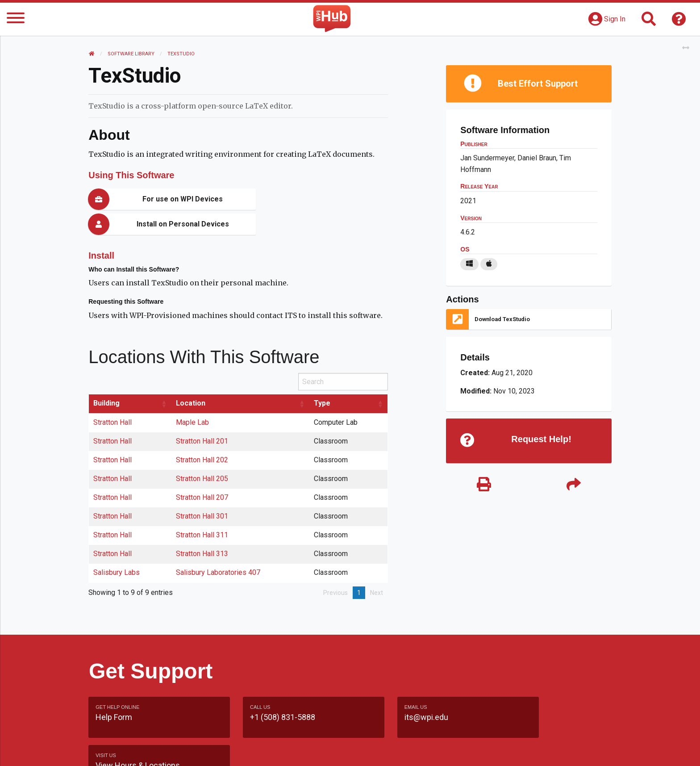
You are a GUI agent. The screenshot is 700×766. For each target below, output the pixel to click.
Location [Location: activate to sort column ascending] (191, 378)
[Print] (484, 485)
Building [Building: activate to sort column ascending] (107, 378)
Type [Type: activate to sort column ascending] (322, 378)
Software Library (131, 54)
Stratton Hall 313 (202, 529)
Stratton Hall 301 (202, 491)
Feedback (389, 750)
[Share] (573, 485)
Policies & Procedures (560, 750)
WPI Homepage (485, 750)
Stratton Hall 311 (202, 510)
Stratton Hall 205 (202, 454)
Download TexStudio (502, 319)
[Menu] (16, 19)
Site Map (432, 750)
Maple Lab (193, 397)
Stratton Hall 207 (202, 472)
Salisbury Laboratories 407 (219, 547)
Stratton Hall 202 (202, 435)
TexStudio (181, 54)
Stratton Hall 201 (202, 416)
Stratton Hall (113, 397)
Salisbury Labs (117, 547)
